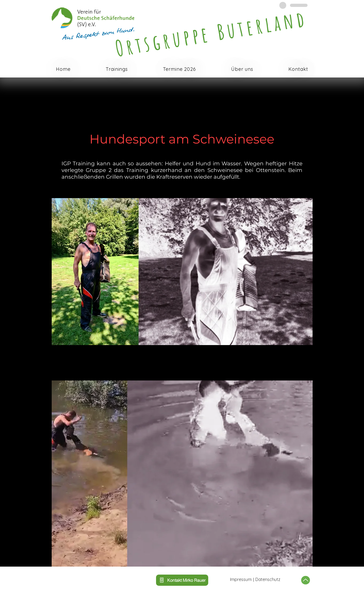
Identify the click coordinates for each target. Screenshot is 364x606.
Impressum (241, 579)
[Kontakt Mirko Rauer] (182, 580)
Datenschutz (268, 579)
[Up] (306, 580)
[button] (117, 69)
